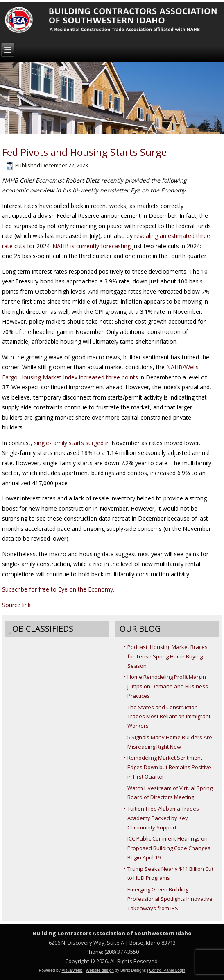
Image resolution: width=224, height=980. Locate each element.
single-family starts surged (70, 443)
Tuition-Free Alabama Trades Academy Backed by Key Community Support (163, 818)
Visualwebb (72, 970)
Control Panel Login (167, 970)
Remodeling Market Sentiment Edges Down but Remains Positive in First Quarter (169, 767)
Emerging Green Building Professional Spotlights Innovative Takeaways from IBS (170, 899)
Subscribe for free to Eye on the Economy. (58, 589)
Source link (16, 605)
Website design (100, 970)
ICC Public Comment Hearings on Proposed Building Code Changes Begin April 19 (169, 848)
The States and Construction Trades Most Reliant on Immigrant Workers (169, 717)
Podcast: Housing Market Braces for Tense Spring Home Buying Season (167, 656)
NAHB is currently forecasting (92, 246)
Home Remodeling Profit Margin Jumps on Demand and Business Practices (168, 686)
